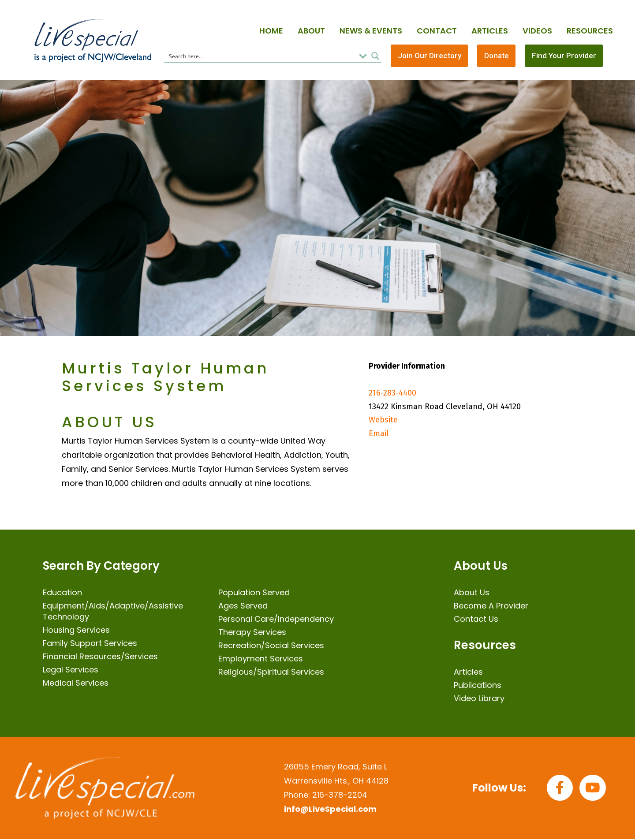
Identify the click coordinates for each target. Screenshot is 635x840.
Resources (590, 31)
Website (383, 421)
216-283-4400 (392, 394)
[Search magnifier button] (375, 56)
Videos (537, 31)
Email (379, 434)
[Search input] (261, 56)
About (311, 31)
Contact (437, 31)
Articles (490, 31)
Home (271, 31)
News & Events (371, 31)
